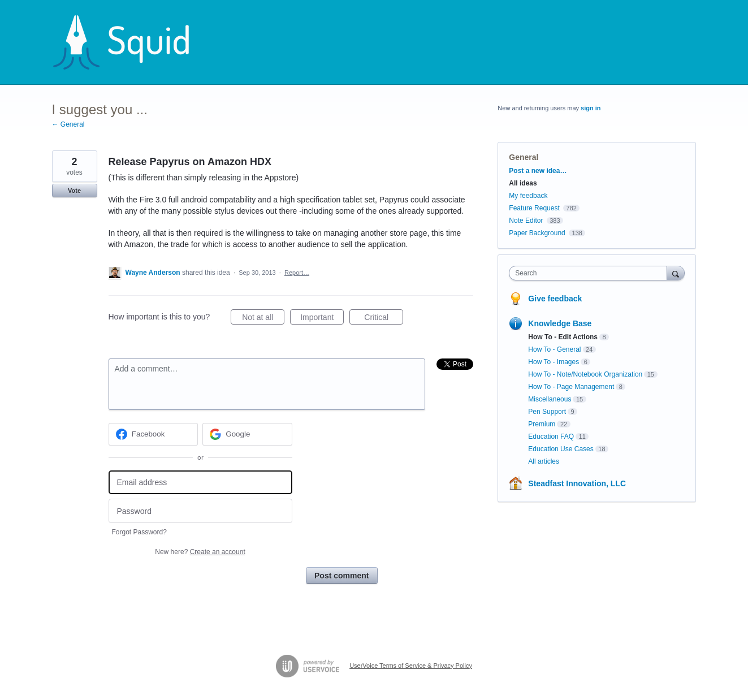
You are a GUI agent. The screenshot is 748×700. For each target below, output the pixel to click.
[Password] (200, 511)
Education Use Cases (561, 449)
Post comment (341, 576)
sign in (591, 108)
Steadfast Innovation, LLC (577, 483)
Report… (297, 273)
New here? (200, 552)
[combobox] (591, 273)
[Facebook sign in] (154, 434)
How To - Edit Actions (563, 337)
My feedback (528, 196)
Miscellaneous (550, 399)
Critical (384, 319)
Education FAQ (551, 437)
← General (68, 124)
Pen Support (547, 412)
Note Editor (526, 221)
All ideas (523, 183)
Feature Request (534, 208)
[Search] (676, 273)
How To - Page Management (571, 387)
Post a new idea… (538, 171)
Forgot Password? (139, 532)
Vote (74, 191)
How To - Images (554, 362)
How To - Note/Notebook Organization (585, 374)
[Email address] (200, 483)
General (524, 157)
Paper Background (537, 233)
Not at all (263, 319)
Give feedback (555, 299)
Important (322, 319)
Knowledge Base (560, 323)
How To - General (554, 349)
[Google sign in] (247, 434)
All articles (544, 461)
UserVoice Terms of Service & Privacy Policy (411, 666)
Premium (542, 424)
